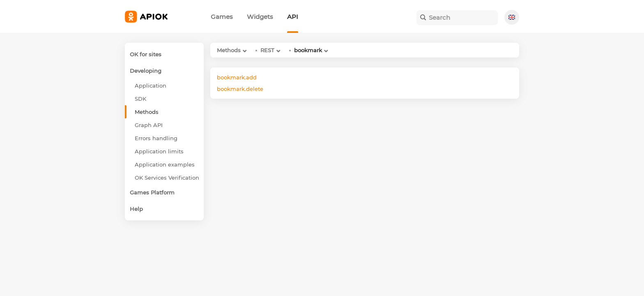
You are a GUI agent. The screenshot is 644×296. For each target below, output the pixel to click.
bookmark (308, 50)
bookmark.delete (240, 89)
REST (267, 50)
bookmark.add (237, 77)
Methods (229, 50)
